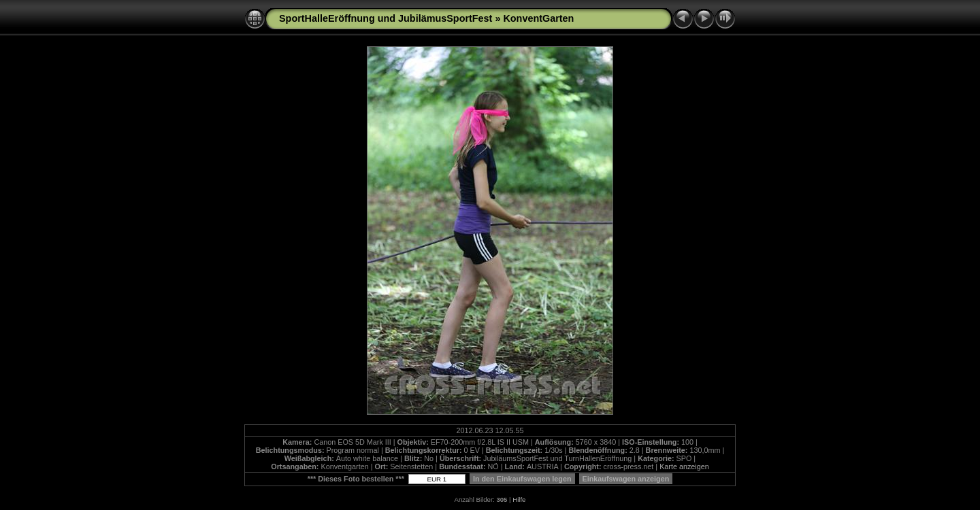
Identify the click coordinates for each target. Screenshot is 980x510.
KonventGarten (538, 18)
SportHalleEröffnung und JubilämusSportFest (386, 18)
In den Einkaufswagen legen (522, 479)
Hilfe (519, 499)
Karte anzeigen (684, 466)
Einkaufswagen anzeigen (626, 479)
